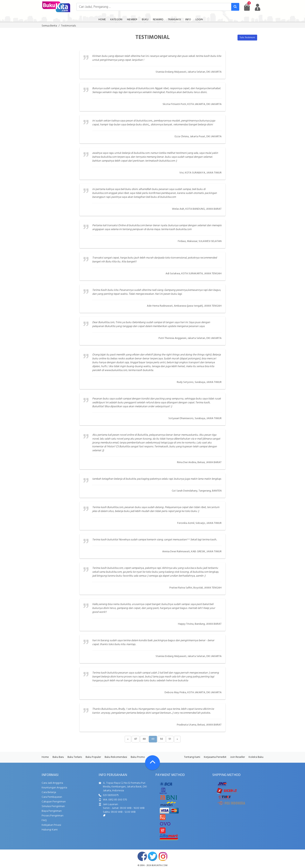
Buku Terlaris (75, 757)
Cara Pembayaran (52, 797)
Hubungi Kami (50, 830)
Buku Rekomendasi (116, 757)
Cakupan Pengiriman (54, 802)
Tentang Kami (192, 757)
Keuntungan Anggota (54, 788)
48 (144, 739)
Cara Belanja (49, 792)
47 (136, 739)
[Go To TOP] (152, 763)
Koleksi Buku (256, 757)
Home (45, 757)
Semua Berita (49, 26)
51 (170, 739)
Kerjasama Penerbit (215, 757)
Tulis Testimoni (247, 38)
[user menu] (258, 7)
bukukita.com (160, 865)
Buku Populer (93, 757)
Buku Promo (138, 757)
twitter (152, 856)
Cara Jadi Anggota (52, 783)
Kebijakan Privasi (51, 825)
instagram (163, 856)
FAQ (44, 820)
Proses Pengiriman (53, 816)
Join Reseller (238, 757)
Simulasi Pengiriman (53, 806)
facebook (142, 856)
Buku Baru (58, 757)
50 (162, 739)
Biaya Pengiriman (52, 811)
